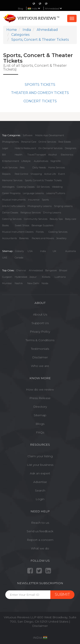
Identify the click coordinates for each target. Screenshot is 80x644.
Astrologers (8, 187)
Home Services (57, 167)
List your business (40, 465)
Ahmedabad (54, 9)
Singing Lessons (63, 206)
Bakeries (24, 238)
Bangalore (51, 270)
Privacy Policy (40, 332)
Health (19, 155)
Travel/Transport (37, 155)
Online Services (47, 142)
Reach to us (40, 523)
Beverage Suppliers (42, 225)
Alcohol (52, 155)
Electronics (67, 155)
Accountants (9, 238)
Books (5, 225)
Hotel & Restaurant (25, 148)
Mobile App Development (50, 135)
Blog (20, 9)
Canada (19, 258)
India (43, 251)
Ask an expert (40, 473)
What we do (40, 548)
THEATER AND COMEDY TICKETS (40, 93)
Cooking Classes (26, 187)
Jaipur (33, 277)
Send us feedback (40, 531)
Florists (40, 232)
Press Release (40, 398)
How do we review (40, 389)
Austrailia (71, 251)
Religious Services (31, 213)
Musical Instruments (14, 200)
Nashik (19, 283)
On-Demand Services (50, 148)
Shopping (36, 174)
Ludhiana (60, 277)
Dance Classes (10, 213)
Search (40, 490)
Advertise (40, 482)
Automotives (41, 161)
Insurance (34, 200)
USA (30, 251)
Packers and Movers (43, 238)
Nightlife (56, 161)
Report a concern (40, 540)
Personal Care (29, 142)
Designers (71, 148)
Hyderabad (21, 277)
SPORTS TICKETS (40, 85)
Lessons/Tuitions (56, 193)
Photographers (10, 142)
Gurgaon (7, 277)
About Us (40, 314)
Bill (4, 155)
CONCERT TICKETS (40, 101)
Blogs (40, 424)
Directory (40, 407)
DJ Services (43, 187)
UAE (5, 258)
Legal (5, 148)
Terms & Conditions (40, 340)
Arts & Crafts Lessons (14, 206)
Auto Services (10, 167)
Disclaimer (40, 357)
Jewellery (61, 238)
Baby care (71, 219)
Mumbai (7, 283)
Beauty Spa (56, 219)
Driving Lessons (52, 213)
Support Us (40, 323)
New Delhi (33, 283)
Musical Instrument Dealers (18, 232)
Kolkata (46, 277)
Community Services (36, 219)
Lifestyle (26, 161)
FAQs (40, 432)
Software (28, 135)
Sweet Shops (22, 225)
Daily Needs (39, 167)
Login (40, 499)
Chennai (21, 270)
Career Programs (11, 193)
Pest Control (21, 174)
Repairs (6, 174)
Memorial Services (12, 180)
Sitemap (40, 415)
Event (62, 174)
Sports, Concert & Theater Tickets (43, 180)
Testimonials (40, 349)
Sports (45, 200)
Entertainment (11, 161)
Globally (19, 251)
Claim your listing (40, 456)
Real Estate (65, 142)
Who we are (40, 366)
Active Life (50, 174)
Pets (22, 167)
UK (55, 251)
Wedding (57, 187)
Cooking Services (58, 232)
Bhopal (63, 270)
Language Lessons (33, 193)
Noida (45, 283)
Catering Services (12, 219)
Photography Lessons (40, 206)
